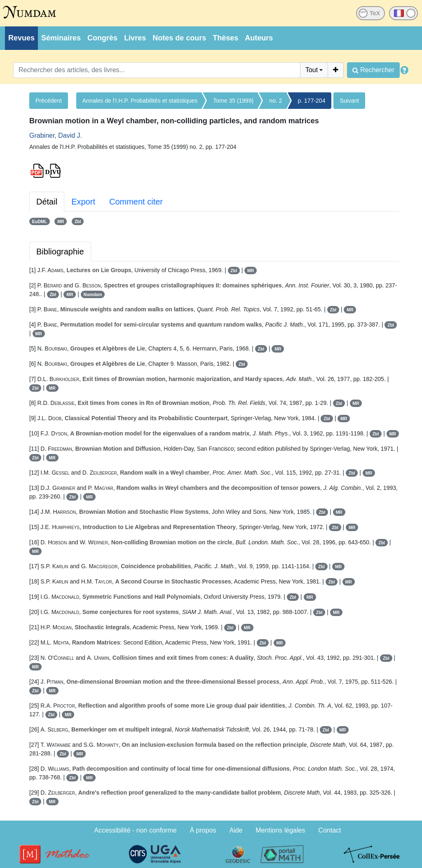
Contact (329, 830)
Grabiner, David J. (56, 135)
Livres (135, 38)
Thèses (225, 38)
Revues (21, 38)
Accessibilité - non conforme (136, 830)
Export (83, 202)
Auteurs (259, 38)
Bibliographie (60, 252)
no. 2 (275, 101)
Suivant (349, 101)
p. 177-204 (312, 101)
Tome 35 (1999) (233, 101)
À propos (203, 830)
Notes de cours (179, 38)
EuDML (40, 221)
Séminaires (61, 38)
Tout (312, 70)
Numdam (93, 294)
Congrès (102, 38)
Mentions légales (280, 830)
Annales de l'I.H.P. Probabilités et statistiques (140, 101)
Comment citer (136, 202)
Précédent (49, 101)
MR (61, 221)
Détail (47, 202)
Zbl (78, 221)
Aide (236, 830)
